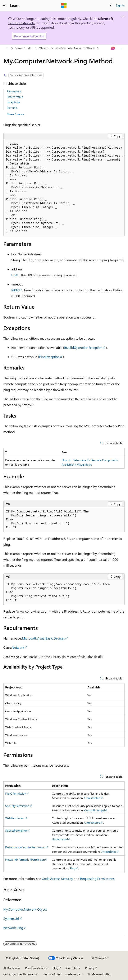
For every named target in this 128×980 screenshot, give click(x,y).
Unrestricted (92, 798)
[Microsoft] (64, 6)
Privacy (90, 968)
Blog (55, 968)
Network (18, 647)
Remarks (12, 108)
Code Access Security (57, 879)
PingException (49, 357)
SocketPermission (16, 830)
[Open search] (110, 6)
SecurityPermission (17, 806)
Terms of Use (52, 974)
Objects (44, 48)
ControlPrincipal (95, 810)
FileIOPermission (16, 793)
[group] (64, 188)
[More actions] (121, 48)
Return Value (15, 97)
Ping (72, 868)
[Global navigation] (4, 6)
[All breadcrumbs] (7, 48)
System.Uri (11, 918)
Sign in (120, 5)
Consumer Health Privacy (20, 974)
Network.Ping (13, 928)
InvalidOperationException (83, 347)
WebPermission (15, 818)
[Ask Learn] (113, 48)
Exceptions (13, 102)
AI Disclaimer (12, 968)
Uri (13, 275)
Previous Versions (36, 968)
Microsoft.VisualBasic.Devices (43, 638)
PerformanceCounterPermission (25, 847)
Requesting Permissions (97, 879)
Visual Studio (24, 48)
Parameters (14, 91)
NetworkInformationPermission (25, 860)
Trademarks (73, 974)
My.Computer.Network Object (75, 48)
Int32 (15, 290)
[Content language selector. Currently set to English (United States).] (22, 958)
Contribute (73, 968)
